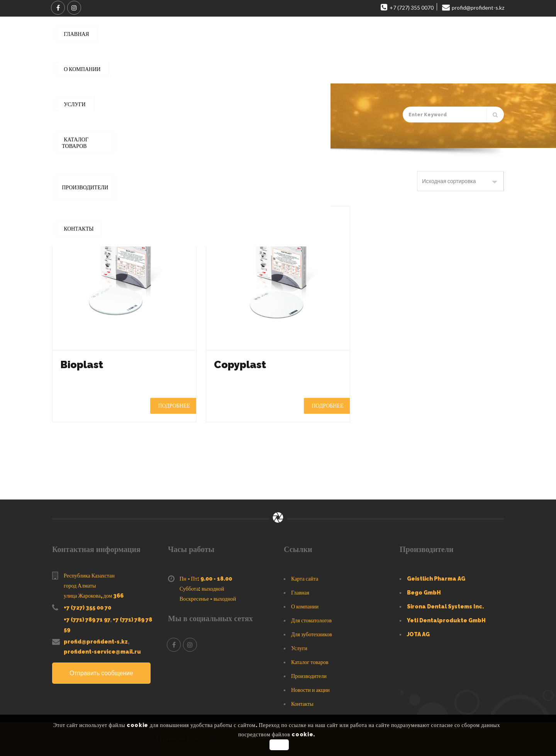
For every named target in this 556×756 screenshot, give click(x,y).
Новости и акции (310, 690)
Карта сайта (305, 579)
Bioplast (83, 364)
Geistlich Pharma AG (436, 579)
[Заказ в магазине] (460, 181)
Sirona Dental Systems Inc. (445, 606)
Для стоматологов (311, 620)
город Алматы (80, 586)
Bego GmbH (424, 593)
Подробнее (174, 406)
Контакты (302, 704)
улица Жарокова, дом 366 (94, 596)
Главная (89, 137)
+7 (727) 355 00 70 (87, 608)
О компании (305, 606)
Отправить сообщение (102, 673)
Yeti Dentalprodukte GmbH (446, 620)
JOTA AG (418, 634)
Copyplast (241, 364)
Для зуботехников (312, 634)
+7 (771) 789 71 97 (87, 620)
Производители (309, 676)
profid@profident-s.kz (96, 642)
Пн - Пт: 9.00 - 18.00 (206, 579)
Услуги (299, 648)
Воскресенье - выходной (208, 599)
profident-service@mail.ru (102, 652)
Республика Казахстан (89, 576)
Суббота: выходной (202, 589)
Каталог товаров (125, 137)
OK (279, 745)
